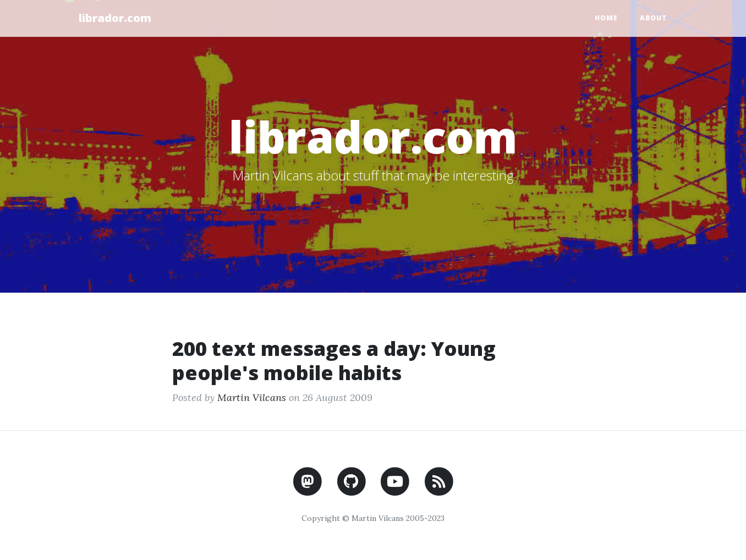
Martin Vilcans (252, 397)
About (654, 18)
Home (606, 18)
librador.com (115, 18)
